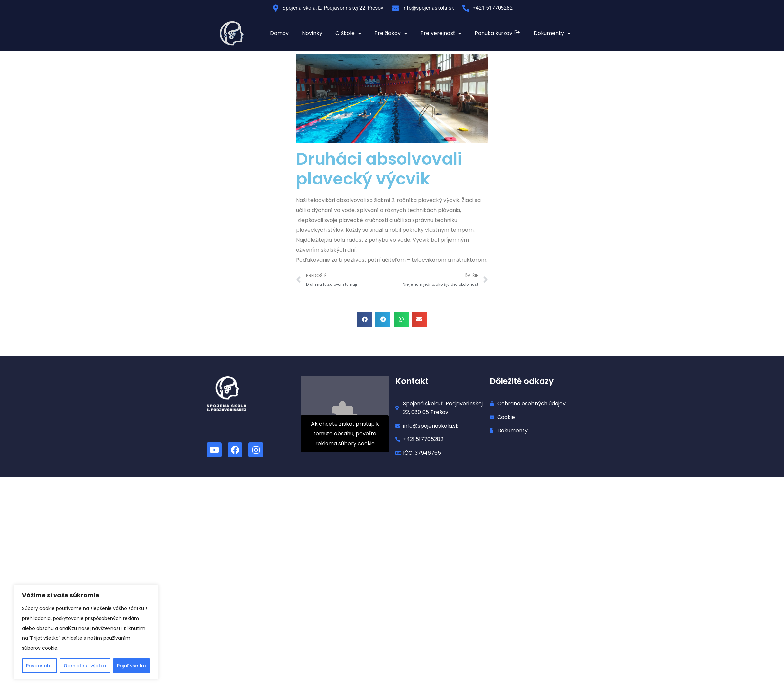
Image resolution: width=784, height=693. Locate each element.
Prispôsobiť (40, 666)
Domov (279, 33)
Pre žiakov (391, 33)
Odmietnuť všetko (85, 666)
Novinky (312, 33)
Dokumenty (552, 33)
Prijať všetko (131, 666)
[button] (365, 319)
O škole (348, 33)
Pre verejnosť (441, 33)
